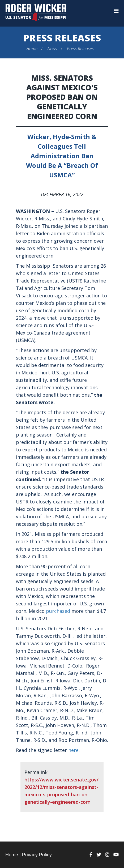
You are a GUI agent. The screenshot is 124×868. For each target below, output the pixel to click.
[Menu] (116, 11)
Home (32, 49)
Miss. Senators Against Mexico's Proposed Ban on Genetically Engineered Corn (62, 97)
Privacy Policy (37, 855)
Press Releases (62, 38)
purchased (58, 611)
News (52, 49)
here (73, 750)
